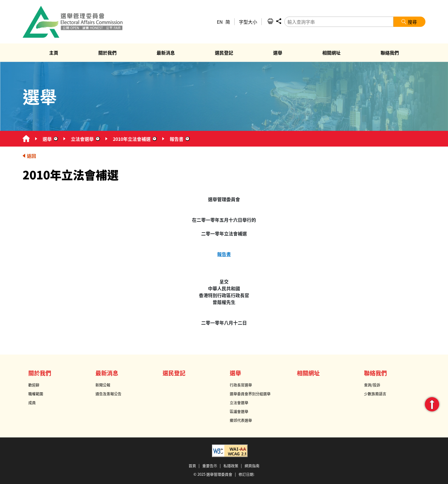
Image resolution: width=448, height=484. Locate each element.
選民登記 (174, 373)
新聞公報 (103, 385)
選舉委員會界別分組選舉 (250, 394)
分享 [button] (279, 21)
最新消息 (107, 373)
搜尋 (412, 22)
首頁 (192, 466)
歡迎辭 (34, 385)
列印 (270, 21)
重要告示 (210, 466)
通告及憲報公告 (108, 394)
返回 (31, 156)
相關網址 (308, 373)
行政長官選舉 (241, 385)
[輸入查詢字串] (339, 22)
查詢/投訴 (372, 385)
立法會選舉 (82, 139)
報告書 (177, 139)
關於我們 (40, 373)
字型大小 (248, 22)
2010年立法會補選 (132, 139)
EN (220, 22)
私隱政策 (231, 466)
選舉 (47, 139)
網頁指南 (252, 466)
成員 (32, 402)
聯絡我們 (375, 373)
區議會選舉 (239, 411)
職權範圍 (36, 394)
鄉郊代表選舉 (241, 420)
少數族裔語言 (375, 394)
